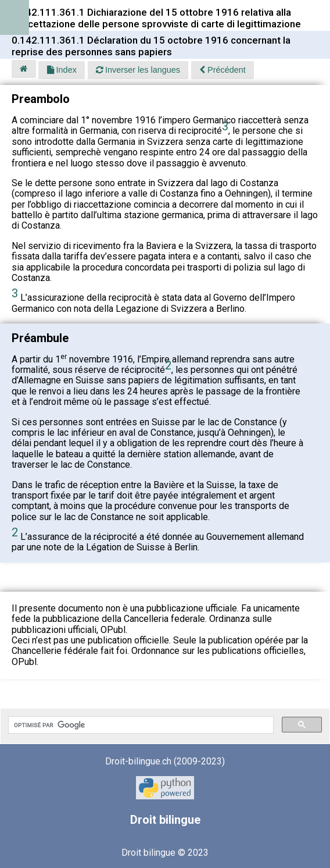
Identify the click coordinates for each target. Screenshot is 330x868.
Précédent (223, 70)
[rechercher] (140, 725)
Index (62, 70)
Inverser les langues (138, 70)
